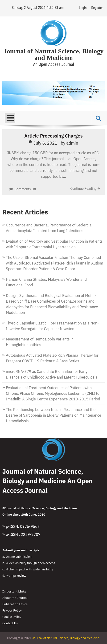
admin (72, 143)
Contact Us (10, 623)
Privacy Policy (12, 610)
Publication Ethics (15, 604)
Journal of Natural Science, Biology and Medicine (53, 55)
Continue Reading (83, 189)
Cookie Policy (12, 617)
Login (83, 8)
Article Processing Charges (53, 136)
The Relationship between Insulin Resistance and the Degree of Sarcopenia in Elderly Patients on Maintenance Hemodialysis (53, 415)
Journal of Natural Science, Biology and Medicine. (66, 638)
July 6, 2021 (45, 143)
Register (97, 8)
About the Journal (15, 598)
